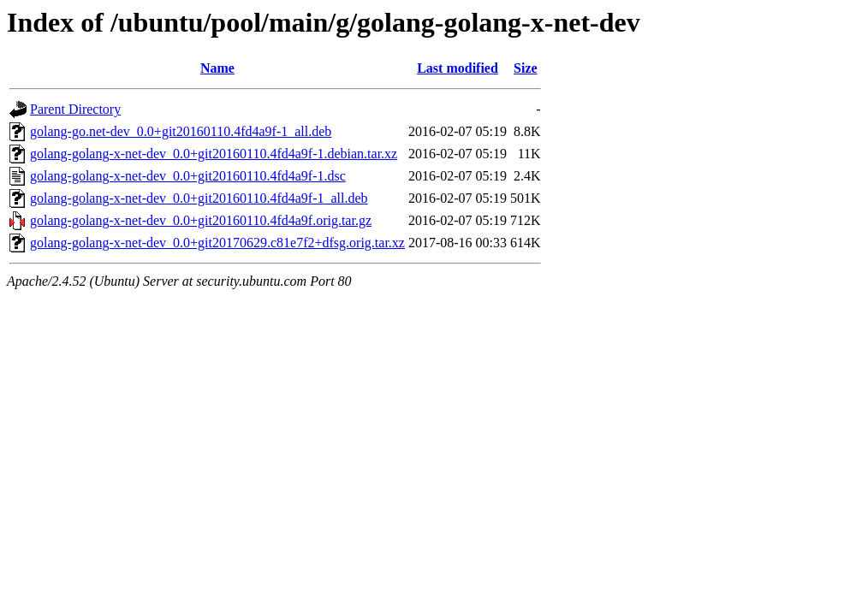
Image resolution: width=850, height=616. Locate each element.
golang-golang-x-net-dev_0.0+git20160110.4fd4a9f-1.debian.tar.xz (214, 154)
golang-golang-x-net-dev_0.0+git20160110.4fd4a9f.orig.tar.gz (201, 220)
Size (526, 68)
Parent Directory (75, 109)
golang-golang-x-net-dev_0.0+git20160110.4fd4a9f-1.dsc (188, 176)
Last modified (458, 68)
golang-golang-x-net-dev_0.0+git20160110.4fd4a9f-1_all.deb (199, 198)
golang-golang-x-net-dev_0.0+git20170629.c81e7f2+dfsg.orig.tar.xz (217, 243)
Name (217, 68)
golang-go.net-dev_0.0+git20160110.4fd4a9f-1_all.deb (181, 131)
